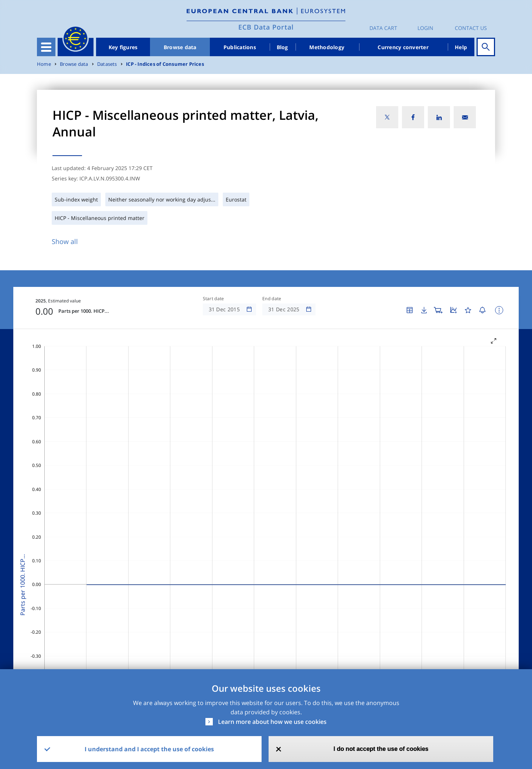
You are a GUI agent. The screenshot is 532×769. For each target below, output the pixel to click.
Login (425, 28)
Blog (282, 47)
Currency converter (403, 47)
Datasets (107, 64)
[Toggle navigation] (46, 47)
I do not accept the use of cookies (381, 749)
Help (461, 47)
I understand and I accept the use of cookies (149, 749)
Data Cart (383, 28)
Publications (240, 47)
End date (272, 299)
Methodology (327, 47)
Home (44, 64)
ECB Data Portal (266, 27)
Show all (65, 241)
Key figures (123, 47)
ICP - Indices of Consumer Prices (165, 64)
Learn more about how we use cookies (272, 722)
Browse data (180, 47)
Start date (214, 299)
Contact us (471, 28)
